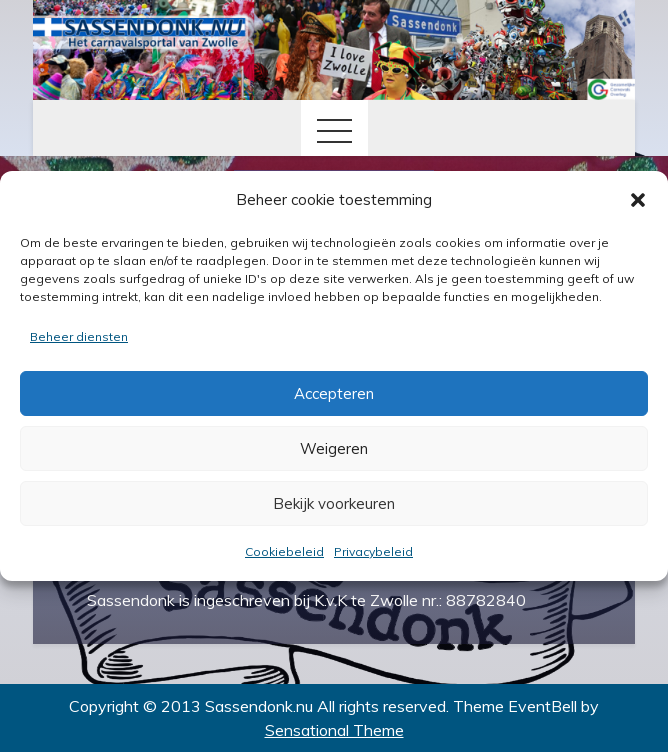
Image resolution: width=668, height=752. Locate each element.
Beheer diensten (79, 336)
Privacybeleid (373, 551)
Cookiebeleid (284, 551)
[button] (638, 200)
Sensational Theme (334, 730)
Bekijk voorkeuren (334, 503)
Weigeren (334, 448)
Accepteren (334, 393)
